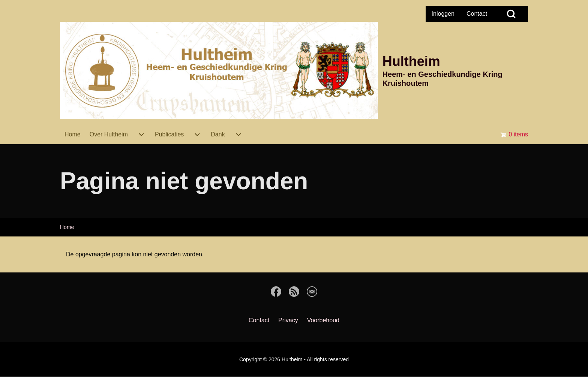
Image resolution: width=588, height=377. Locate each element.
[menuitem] (443, 14)
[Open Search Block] (511, 14)
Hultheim (411, 61)
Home (67, 227)
